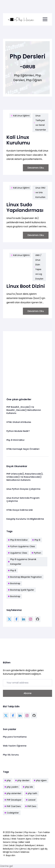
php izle (28, 787)
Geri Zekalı (9, 845)
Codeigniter (12, 813)
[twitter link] (9, 619)
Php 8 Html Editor (16, 440)
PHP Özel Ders (13, 806)
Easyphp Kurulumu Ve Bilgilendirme (25, 519)
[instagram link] (31, 619)
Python (36, 553)
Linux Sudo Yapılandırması (25, 207)
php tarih (31, 793)
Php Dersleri (17, 832)
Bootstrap (14, 583)
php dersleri (22, 780)
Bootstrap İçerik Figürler (21, 590)
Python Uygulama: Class (22, 546)
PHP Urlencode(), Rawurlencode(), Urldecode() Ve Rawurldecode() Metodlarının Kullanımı (25, 477)
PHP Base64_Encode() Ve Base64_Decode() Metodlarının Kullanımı (24, 410)
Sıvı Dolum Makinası (19, 852)
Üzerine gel (6, 866)
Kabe (14, 836)
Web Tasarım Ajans (22, 839)
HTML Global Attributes (19, 422)
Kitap (15, 842)
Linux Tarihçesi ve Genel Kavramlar (40, 123)
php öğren (40, 780)
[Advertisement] (27, 362)
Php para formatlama (15, 737)
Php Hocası (30, 832)
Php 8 (36, 540)
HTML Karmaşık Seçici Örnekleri (23, 449)
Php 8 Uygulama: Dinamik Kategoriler (22, 562)
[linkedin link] (23, 619)
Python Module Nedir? (18, 431)
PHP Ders (31, 806)
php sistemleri (13, 793)
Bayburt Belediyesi (26, 845)
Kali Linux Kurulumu (18, 140)
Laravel (31, 800)
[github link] (38, 619)
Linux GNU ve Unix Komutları (40, 192)
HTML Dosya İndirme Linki (20, 510)
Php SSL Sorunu (11, 755)
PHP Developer (13, 800)
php (8, 780)
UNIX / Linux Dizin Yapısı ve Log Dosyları (39, 267)
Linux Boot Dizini (26, 286)
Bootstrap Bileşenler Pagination (25, 577)
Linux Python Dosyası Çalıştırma (23, 489)
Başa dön (9, 855)
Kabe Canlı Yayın (26, 836)
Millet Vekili (24, 842)
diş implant (33, 849)
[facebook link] (16, 619)
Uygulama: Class (18, 553)
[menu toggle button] (45, 19)
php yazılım (12, 787)
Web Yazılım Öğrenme (15, 746)
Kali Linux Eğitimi (20, 116)
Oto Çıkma (20, 849)
